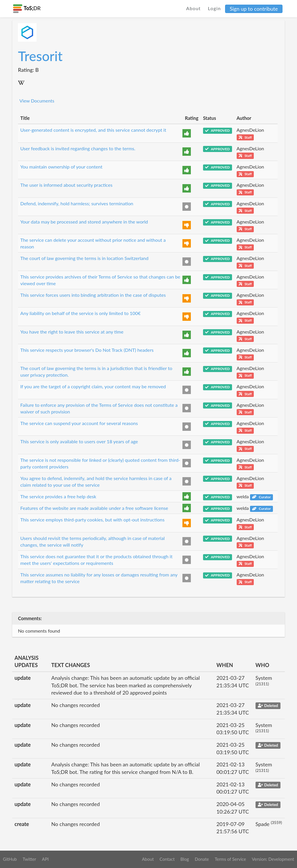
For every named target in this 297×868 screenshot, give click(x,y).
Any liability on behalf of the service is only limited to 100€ (80, 313)
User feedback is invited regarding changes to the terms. (78, 148)
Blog (185, 859)
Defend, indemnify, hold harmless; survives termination (77, 203)
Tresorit (40, 56)
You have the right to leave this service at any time (72, 332)
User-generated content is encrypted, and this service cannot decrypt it (93, 130)
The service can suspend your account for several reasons (79, 423)
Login (214, 8)
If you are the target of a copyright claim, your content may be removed (93, 386)
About (194, 8)
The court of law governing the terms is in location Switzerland (84, 258)
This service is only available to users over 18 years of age (79, 441)
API (45, 859)
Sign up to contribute (254, 9)
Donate (202, 859)
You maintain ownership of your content (61, 167)
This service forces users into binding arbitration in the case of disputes (93, 295)
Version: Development (273, 859)
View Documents (37, 101)
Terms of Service (230, 859)
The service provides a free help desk (58, 496)
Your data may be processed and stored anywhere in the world (84, 222)
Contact (167, 859)
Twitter (29, 859)
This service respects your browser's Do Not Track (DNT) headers (87, 350)
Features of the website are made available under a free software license (94, 508)
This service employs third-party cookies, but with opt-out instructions (92, 520)
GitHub (10, 859)
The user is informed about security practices (66, 185)
